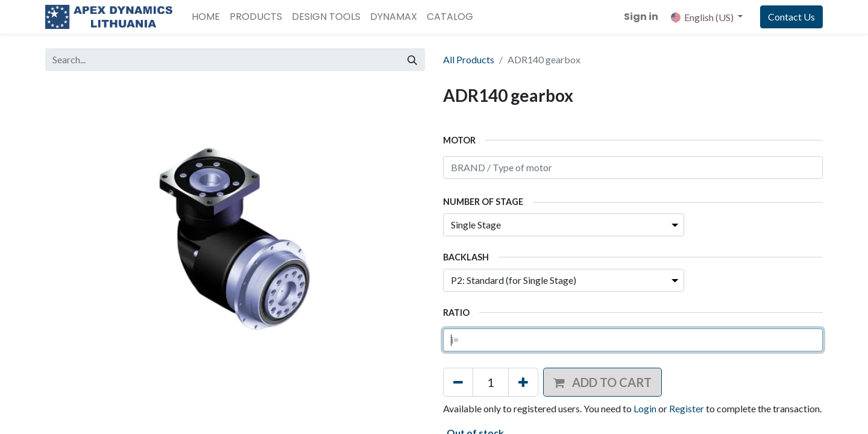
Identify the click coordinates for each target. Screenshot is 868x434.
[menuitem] (206, 17)
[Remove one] (458, 382)
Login (645, 408)
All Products (469, 59)
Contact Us (791, 17)
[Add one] (523, 382)
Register (687, 408)
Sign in (641, 17)
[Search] (412, 60)
